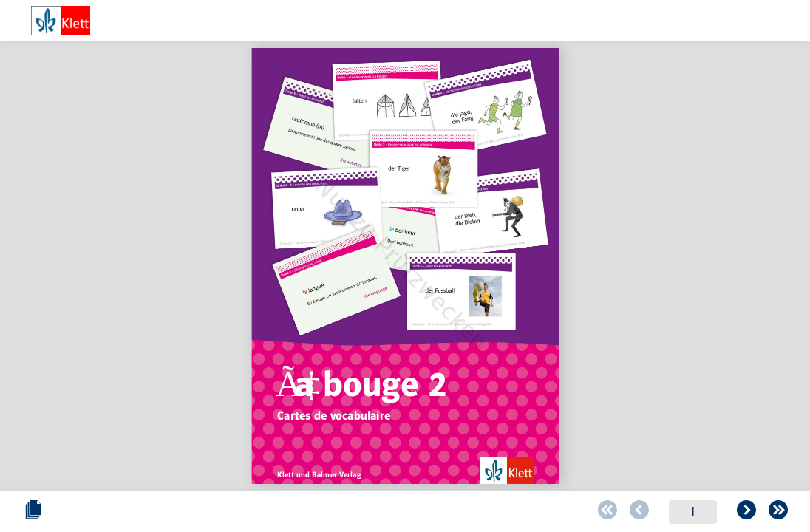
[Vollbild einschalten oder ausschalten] (778, 512)
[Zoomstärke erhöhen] (740, 512)
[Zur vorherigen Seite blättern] (350, 512)
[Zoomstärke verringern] (616, 512)
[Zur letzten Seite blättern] (491, 512)
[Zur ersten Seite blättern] (319, 512)
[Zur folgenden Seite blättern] (460, 512)
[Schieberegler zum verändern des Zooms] (639, 512)
